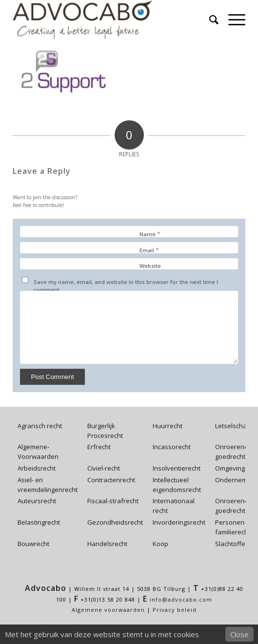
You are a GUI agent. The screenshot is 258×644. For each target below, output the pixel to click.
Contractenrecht (111, 480)
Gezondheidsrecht (115, 522)
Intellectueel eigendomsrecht (177, 485)
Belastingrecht (39, 522)
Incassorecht (172, 447)
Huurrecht (168, 426)
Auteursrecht (37, 501)
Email (149, 250)
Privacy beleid (175, 610)
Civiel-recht (104, 468)
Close (239, 634)
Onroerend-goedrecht (233, 452)
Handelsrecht (107, 544)
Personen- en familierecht (235, 527)
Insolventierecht (177, 468)
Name (150, 234)
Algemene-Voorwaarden (38, 452)
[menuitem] (209, 19)
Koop (160, 544)
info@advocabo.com (181, 599)
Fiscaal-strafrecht (113, 501)
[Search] (209, 19)
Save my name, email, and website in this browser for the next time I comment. (126, 286)
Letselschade (235, 426)
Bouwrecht (33, 544)
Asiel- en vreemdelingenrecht (48, 485)
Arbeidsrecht (37, 468)
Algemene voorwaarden (108, 610)
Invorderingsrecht (179, 522)
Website (150, 266)
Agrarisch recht (40, 426)
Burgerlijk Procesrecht (105, 431)
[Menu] (232, 19)
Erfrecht (99, 447)
